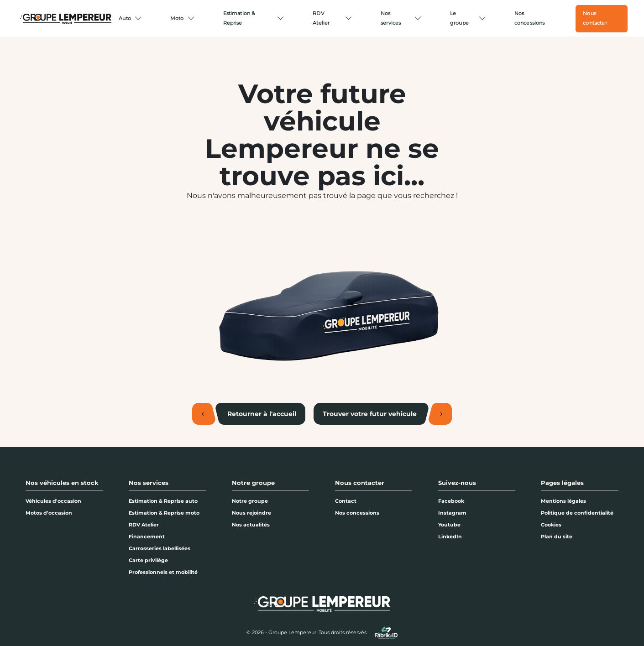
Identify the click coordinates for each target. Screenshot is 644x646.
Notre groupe (250, 501)
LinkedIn (450, 537)
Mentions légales (563, 501)
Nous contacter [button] (360, 483)
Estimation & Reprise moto (164, 513)
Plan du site (557, 537)
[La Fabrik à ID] (386, 633)
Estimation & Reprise (239, 18)
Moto (177, 18)
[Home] (66, 19)
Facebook (451, 501)
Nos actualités (251, 525)
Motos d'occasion (49, 513)
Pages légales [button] (562, 483)
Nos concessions (530, 18)
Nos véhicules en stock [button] (62, 483)
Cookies (551, 525)
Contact (346, 501)
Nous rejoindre (251, 513)
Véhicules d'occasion (53, 501)
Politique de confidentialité (577, 513)
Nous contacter (595, 18)
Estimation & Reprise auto (163, 501)
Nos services (391, 18)
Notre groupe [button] (253, 483)
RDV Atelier (321, 18)
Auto (125, 18)
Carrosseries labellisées (160, 548)
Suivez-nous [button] (457, 483)
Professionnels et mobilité (163, 572)
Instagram (452, 513)
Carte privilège (148, 560)
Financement (147, 537)
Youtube (449, 525)
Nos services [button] (149, 483)
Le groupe (459, 18)
